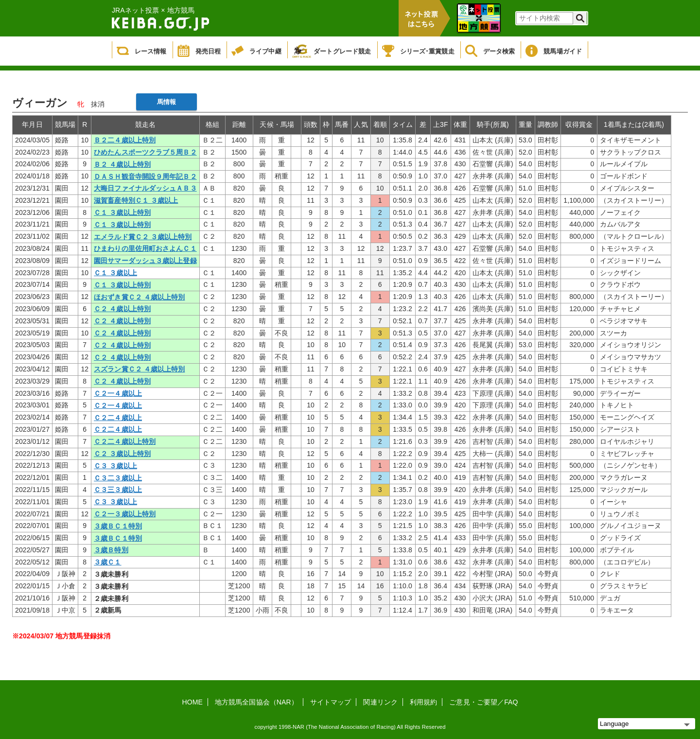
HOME (192, 702)
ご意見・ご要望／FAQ (483, 702)
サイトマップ (331, 702)
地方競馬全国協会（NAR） (256, 702)
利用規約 (423, 702)
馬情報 (166, 102)
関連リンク (380, 702)
